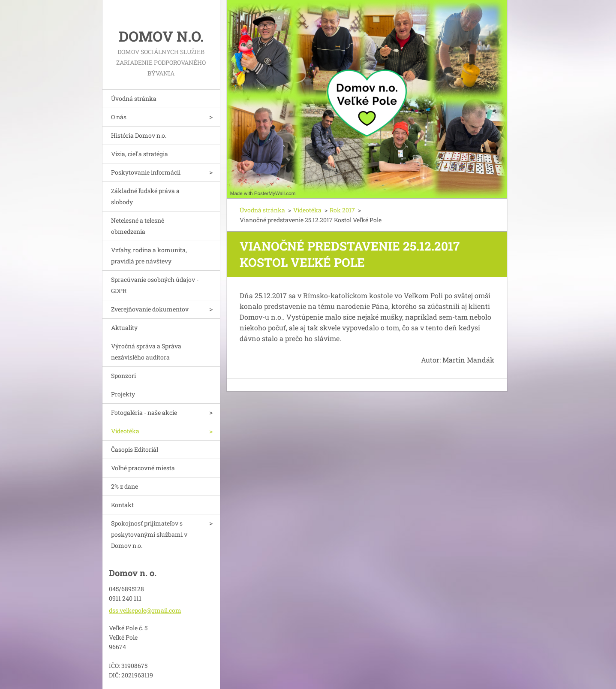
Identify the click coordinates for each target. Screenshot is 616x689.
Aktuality (124, 328)
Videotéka (125, 431)
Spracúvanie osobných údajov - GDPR (155, 285)
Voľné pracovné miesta (143, 468)
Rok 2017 (342, 210)
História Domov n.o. (139, 135)
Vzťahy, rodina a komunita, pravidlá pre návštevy (149, 255)
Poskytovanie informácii (146, 172)
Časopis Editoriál (135, 449)
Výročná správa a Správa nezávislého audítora (146, 352)
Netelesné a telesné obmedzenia (138, 226)
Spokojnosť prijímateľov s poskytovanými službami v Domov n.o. (149, 534)
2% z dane (125, 486)
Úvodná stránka (134, 98)
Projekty (123, 394)
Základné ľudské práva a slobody (145, 196)
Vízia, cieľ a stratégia (140, 154)
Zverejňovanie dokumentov (150, 309)
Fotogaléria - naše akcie (144, 412)
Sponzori (123, 376)
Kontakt (122, 505)
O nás (119, 117)
